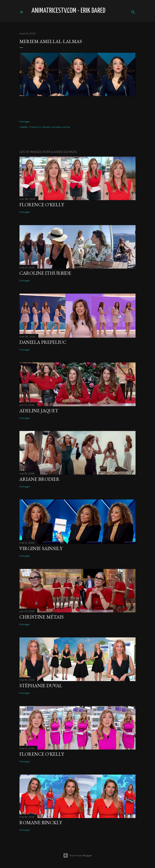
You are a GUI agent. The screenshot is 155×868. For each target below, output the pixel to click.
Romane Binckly (41, 822)
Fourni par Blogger (77, 855)
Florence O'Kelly (42, 205)
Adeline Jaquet (39, 411)
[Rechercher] (133, 11)
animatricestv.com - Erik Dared (68, 11)
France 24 (35, 127)
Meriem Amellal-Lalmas (56, 127)
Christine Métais (41, 617)
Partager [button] (25, 122)
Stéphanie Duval (41, 685)
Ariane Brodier (39, 479)
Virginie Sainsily (41, 548)
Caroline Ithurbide (45, 273)
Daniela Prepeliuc (43, 342)
